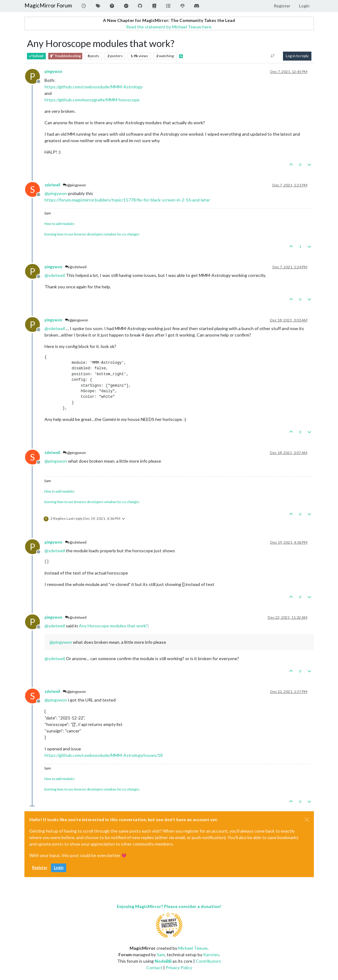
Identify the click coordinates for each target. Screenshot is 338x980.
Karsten (211, 955)
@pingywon (74, 185)
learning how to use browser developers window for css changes (92, 234)
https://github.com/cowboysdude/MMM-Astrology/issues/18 (104, 755)
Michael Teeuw (193, 948)
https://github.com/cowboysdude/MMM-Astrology (94, 87)
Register (40, 868)
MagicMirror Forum (48, 5)
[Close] (307, 820)
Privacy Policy (179, 967)
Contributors (208, 961)
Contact (154, 967)
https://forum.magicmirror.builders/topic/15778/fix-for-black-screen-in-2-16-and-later (127, 200)
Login (59, 868)
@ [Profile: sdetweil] (55, 275)
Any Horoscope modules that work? (113, 626)
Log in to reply (297, 56)
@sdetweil (76, 267)
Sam (161, 955)
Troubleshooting (65, 56)
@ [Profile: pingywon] (56, 193)
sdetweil (52, 185)
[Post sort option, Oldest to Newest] (273, 56)
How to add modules (59, 224)
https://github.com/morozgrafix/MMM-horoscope (92, 100)
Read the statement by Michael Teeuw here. (169, 27)
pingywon (53, 72)
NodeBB (163, 961)
